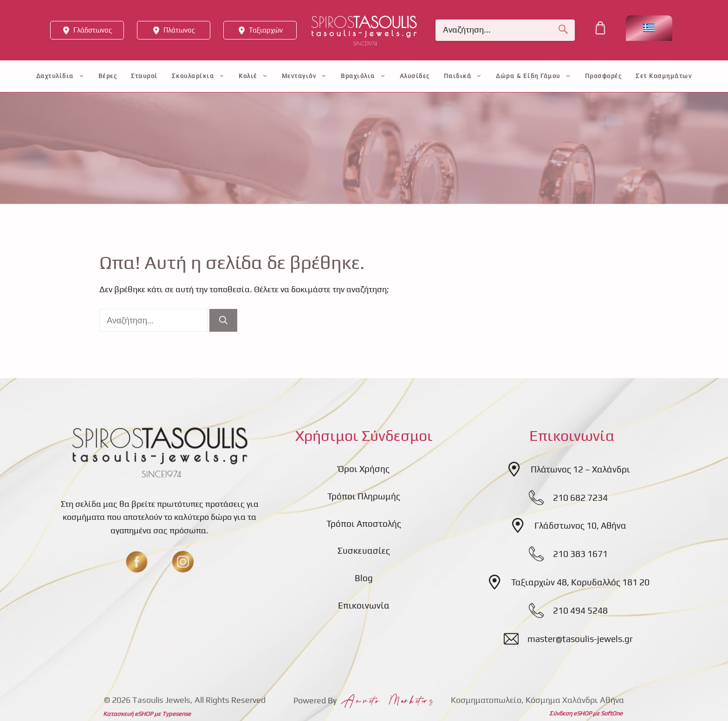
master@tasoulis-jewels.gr (580, 639)
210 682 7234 (580, 498)
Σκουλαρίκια (198, 76)
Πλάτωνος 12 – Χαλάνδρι (580, 469)
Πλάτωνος (179, 30)
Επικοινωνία (364, 605)
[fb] (136, 562)
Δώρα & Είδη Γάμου (533, 76)
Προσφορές (604, 76)
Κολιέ (253, 76)
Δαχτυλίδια (60, 76)
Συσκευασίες (364, 551)
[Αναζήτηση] (223, 320)
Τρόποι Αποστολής (364, 524)
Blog (364, 578)
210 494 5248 (580, 610)
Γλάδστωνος (93, 30)
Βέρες (108, 76)
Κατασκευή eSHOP (128, 714)
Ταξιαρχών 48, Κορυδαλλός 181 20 (580, 582)
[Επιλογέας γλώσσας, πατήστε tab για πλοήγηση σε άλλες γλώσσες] (649, 28)
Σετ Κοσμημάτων (664, 76)
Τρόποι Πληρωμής (364, 496)
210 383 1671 (580, 554)
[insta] (183, 562)
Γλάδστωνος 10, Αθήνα (580, 525)
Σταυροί (144, 76)
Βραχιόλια (363, 76)
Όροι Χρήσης (364, 469)
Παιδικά (463, 76)
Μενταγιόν (305, 76)
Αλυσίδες (415, 76)
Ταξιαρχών (266, 30)
